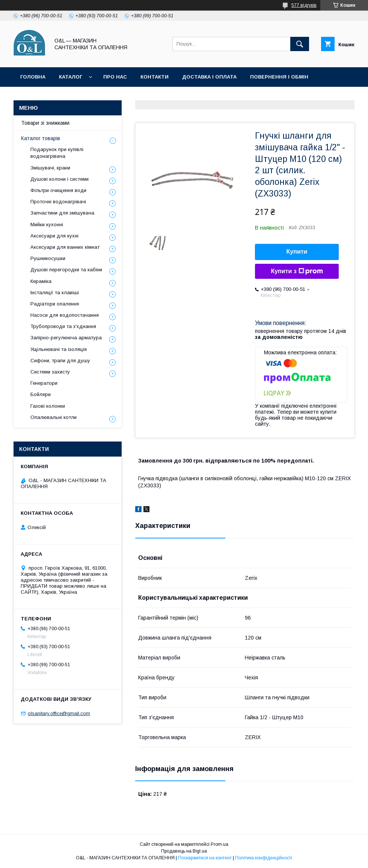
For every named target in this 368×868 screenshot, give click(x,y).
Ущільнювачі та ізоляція (59, 349)
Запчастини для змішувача (62, 213)
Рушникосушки (48, 258)
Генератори (44, 383)
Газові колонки (48, 406)
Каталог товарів (41, 138)
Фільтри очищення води (58, 190)
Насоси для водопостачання (65, 315)
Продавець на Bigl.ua (184, 851)
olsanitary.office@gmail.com (59, 713)
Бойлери (41, 394)
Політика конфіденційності (167, 96)
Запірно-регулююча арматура (66, 338)
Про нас (115, 77)
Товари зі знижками (50, 96)
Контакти (155, 77)
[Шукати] (300, 44)
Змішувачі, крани (50, 168)
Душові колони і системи (60, 179)
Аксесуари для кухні (54, 236)
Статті (102, 96)
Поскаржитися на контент (205, 858)
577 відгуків (304, 5)
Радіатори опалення (55, 304)
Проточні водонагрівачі (58, 202)
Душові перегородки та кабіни (66, 270)
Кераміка (41, 281)
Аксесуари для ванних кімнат (65, 247)
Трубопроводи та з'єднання (63, 326)
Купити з (297, 271)
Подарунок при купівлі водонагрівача (57, 153)
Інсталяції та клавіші (55, 293)
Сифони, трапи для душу (60, 361)
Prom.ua (219, 844)
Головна (33, 77)
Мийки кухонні (47, 225)
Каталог (71, 77)
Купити (297, 252)
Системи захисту (50, 372)
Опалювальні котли (54, 417)
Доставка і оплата (209, 77)
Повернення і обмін (279, 77)
